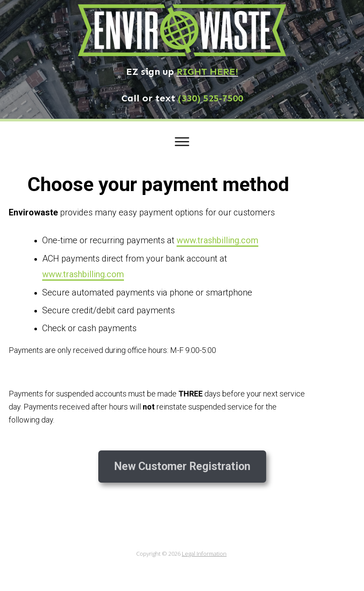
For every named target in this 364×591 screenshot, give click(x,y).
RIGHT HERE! (207, 72)
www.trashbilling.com (217, 240)
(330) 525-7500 (210, 98)
